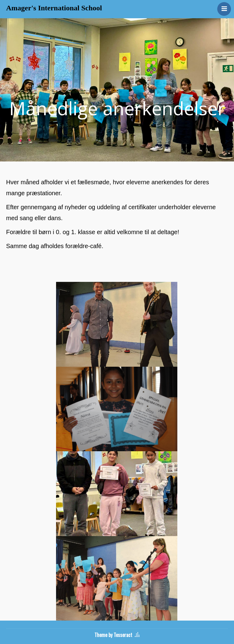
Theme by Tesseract (113, 635)
